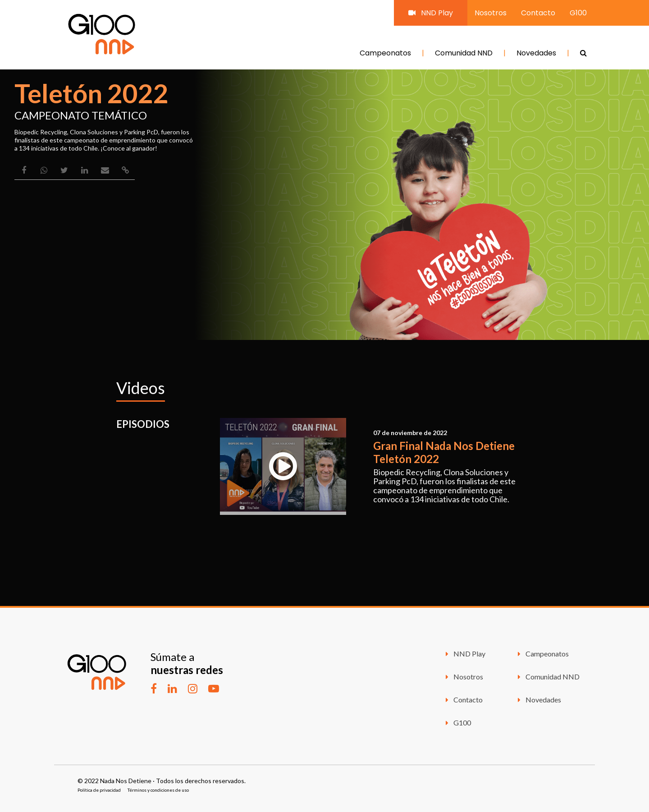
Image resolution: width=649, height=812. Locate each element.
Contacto (538, 13)
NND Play (431, 13)
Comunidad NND (464, 53)
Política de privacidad (99, 790)
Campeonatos (385, 53)
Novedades (536, 53)
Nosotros (491, 13)
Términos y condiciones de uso (158, 790)
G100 (578, 13)
